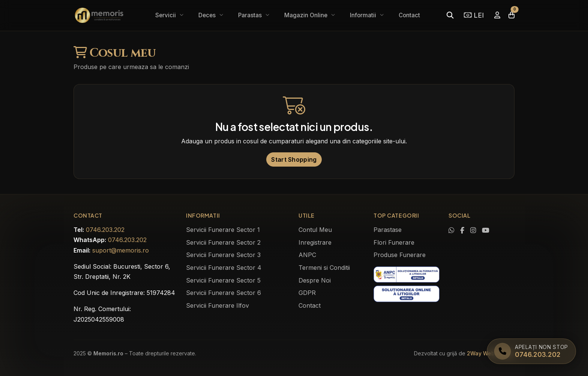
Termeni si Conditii (324, 268)
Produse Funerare (400, 255)
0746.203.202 (105, 230)
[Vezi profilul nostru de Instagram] (473, 230)
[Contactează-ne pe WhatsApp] (451, 230)
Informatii (364, 15)
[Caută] (450, 15)
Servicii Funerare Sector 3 (223, 255)
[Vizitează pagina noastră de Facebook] (462, 230)
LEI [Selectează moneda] (474, 15)
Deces (208, 15)
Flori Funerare (394, 242)
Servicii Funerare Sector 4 (224, 268)
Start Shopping (294, 159)
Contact (409, 15)
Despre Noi (315, 280)
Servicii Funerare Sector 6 (223, 293)
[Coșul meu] (511, 15)
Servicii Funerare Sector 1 (223, 230)
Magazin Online (307, 15)
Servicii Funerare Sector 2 (223, 242)
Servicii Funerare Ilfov (217, 305)
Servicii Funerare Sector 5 (223, 280)
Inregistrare (315, 242)
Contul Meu (315, 230)
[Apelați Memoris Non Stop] (531, 351)
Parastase (388, 230)
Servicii (166, 15)
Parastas (251, 15)
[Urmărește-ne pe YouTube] (486, 230)
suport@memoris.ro (121, 250)
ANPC (307, 255)
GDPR (307, 293)
